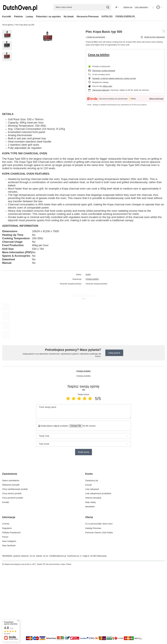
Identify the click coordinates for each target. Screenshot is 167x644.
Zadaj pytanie (114, 353)
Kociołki (7, 17)
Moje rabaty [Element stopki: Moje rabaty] (91, 502)
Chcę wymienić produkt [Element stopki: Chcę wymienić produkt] (13, 498)
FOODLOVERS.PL (125, 17)
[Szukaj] (108, 7)
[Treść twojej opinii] (83, 411)
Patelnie (18, 17)
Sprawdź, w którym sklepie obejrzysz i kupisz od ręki (114, 78)
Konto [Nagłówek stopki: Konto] (89, 474)
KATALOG (107, 17)
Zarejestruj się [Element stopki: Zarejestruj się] (92, 480)
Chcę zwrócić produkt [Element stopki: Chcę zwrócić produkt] (12, 493)
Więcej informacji (156, 99)
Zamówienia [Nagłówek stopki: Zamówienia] (10, 474)
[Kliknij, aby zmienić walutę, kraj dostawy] (117, 7)
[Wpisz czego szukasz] (82, 7)
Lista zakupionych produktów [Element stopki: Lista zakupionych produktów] (98, 493)
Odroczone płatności (101, 90)
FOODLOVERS (92, 279)
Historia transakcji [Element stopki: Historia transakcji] (93, 498)
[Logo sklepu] (20, 7)
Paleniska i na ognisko (48, 17)
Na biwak (69, 17)
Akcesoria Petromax (88, 17)
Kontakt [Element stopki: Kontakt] (6, 502)
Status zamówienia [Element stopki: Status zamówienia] (11, 480)
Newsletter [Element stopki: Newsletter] (90, 507)
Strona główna (8, 25)
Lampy (30, 17)
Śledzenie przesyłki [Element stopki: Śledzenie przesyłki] (11, 485)
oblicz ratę (107, 86)
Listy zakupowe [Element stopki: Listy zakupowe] (92, 489)
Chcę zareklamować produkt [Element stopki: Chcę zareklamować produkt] (15, 489)
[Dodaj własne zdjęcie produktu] (88, 426)
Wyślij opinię (84, 452)
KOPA (88, 274)
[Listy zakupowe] (142, 7)
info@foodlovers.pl (58, 556)
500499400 (7, 556)
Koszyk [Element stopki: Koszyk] (89, 485)
